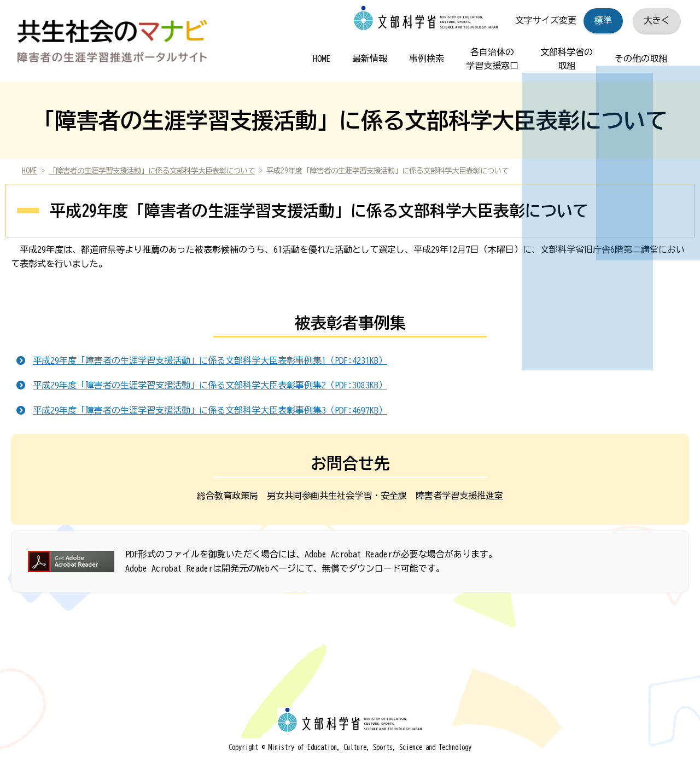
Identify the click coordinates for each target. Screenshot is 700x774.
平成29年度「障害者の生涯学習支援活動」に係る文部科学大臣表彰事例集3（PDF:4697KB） (210, 410)
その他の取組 (641, 59)
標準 (603, 20)
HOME (322, 59)
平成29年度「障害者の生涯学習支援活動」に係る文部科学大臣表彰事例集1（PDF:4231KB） (210, 360)
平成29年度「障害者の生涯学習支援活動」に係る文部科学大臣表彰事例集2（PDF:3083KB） (210, 385)
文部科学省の (567, 60)
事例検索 (427, 59)
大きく (657, 20)
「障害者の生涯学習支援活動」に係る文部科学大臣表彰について (152, 171)
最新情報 (370, 59)
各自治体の (492, 60)
